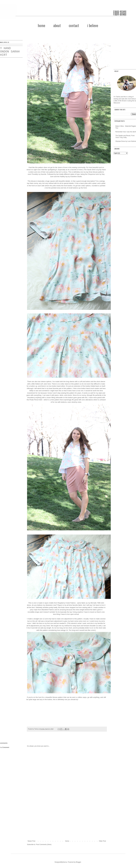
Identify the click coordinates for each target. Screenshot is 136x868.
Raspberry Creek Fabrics (67, 603)
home (41, 25)
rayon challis (49, 603)
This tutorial (72, 623)
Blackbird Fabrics (48, 610)
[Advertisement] (67, 820)
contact (74, 25)
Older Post (102, 841)
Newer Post (32, 841)
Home (67, 841)
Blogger (78, 862)
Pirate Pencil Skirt (36, 400)
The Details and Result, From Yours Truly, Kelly (125, 136)
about (57, 25)
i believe (93, 25)
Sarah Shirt (91, 170)
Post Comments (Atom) (44, 844)
